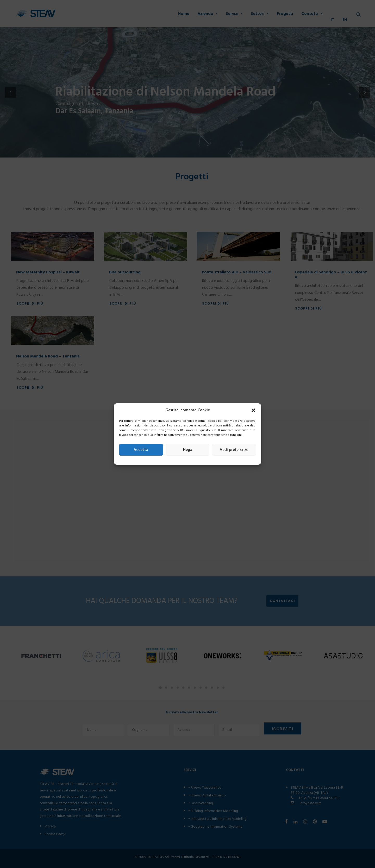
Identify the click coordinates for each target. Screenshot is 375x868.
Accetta (141, 450)
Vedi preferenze (234, 450)
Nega (188, 450)
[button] (253, 410)
